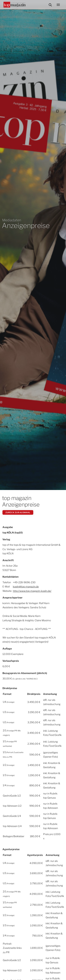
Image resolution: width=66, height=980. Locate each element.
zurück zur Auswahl (18, 513)
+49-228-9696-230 (24, 582)
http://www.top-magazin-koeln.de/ (32, 591)
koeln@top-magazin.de (26, 586)
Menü (60, 5)
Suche (50, 5)
